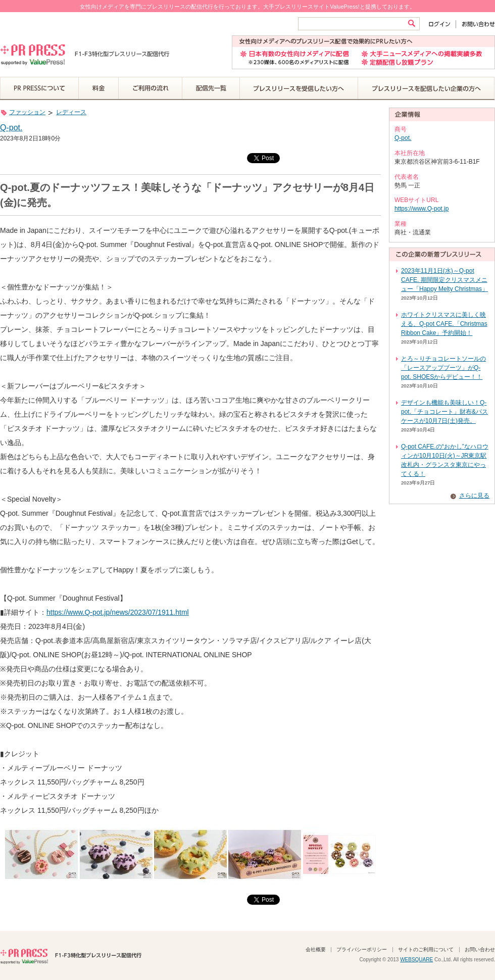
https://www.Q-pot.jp (422, 209)
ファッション (27, 112)
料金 (99, 88)
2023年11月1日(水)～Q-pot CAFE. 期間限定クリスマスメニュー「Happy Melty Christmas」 (444, 280)
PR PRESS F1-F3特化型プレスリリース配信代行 (71, 955)
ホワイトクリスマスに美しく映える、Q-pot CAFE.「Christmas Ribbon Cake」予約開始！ (444, 324)
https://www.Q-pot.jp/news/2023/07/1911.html (118, 612)
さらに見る (474, 496)
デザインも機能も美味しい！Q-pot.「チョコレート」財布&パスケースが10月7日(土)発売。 (444, 412)
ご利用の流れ (151, 88)
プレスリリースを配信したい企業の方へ (426, 88)
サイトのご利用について (426, 949)
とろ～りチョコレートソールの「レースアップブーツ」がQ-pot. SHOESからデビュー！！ (443, 368)
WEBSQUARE (416, 960)
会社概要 (316, 949)
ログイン (442, 24)
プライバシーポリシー (362, 949)
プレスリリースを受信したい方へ (299, 88)
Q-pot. (11, 128)
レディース (71, 112)
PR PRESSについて (39, 88)
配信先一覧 (211, 88)
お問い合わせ (476, 24)
